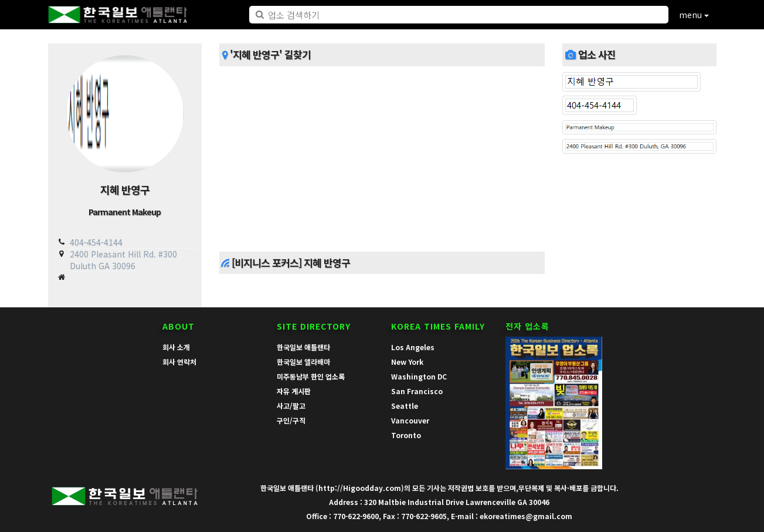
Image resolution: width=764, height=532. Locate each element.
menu (694, 15)
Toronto (406, 435)
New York (407, 362)
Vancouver (410, 420)
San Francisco (417, 391)
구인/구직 (291, 420)
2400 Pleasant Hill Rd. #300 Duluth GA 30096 (123, 260)
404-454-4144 (96, 242)
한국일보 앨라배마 (303, 362)
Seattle (405, 406)
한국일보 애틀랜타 (303, 347)
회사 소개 (176, 347)
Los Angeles (413, 347)
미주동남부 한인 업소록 (311, 376)
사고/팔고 (291, 406)
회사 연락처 (179, 362)
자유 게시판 (294, 391)
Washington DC (419, 376)
